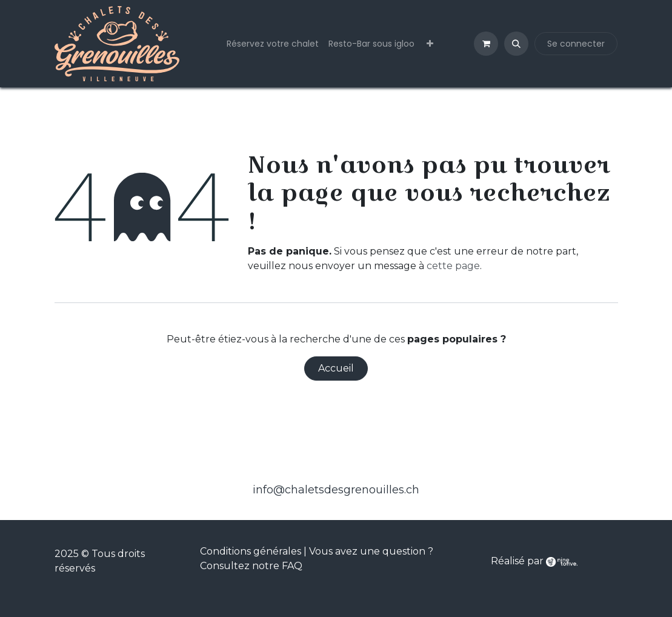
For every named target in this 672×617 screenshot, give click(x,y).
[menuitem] (273, 44)
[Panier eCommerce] (486, 44)
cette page (453, 266)
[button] (516, 44)
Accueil (336, 368)
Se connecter (576, 44)
